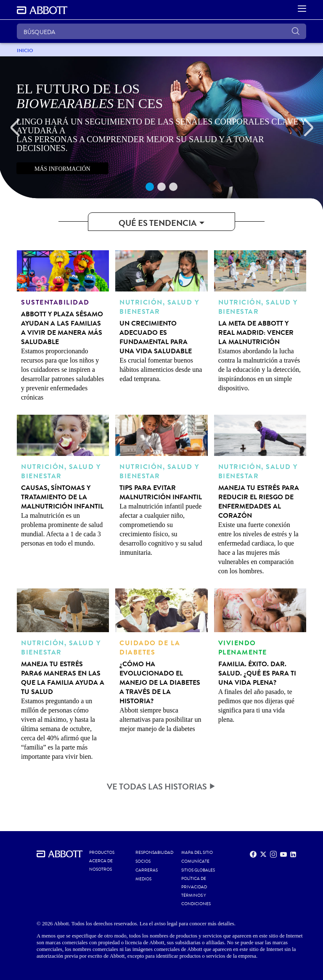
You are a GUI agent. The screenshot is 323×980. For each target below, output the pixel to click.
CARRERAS (147, 870)
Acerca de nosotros (101, 865)
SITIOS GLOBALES (198, 870)
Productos (102, 853)
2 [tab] (161, 187)
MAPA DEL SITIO (197, 853)
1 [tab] (150, 187)
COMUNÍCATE (195, 861)
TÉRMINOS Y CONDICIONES (196, 900)
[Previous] (15, 128)
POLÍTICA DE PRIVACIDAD (194, 883)
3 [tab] (173, 187)
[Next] (308, 128)
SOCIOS (143, 861)
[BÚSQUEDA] (161, 31)
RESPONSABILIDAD (154, 853)
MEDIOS (143, 879)
